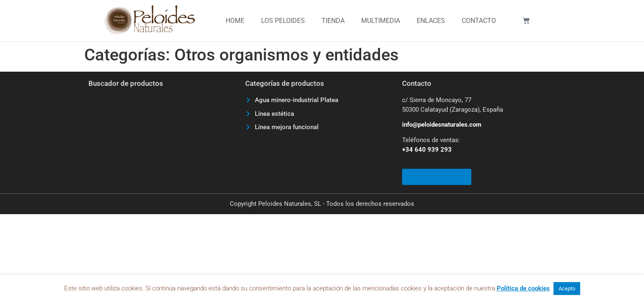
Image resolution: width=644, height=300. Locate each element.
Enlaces (431, 21)
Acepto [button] (567, 289)
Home (235, 21)
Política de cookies (523, 288)
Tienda (333, 21)
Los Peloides (283, 21)
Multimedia (381, 21)
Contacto (479, 21)
